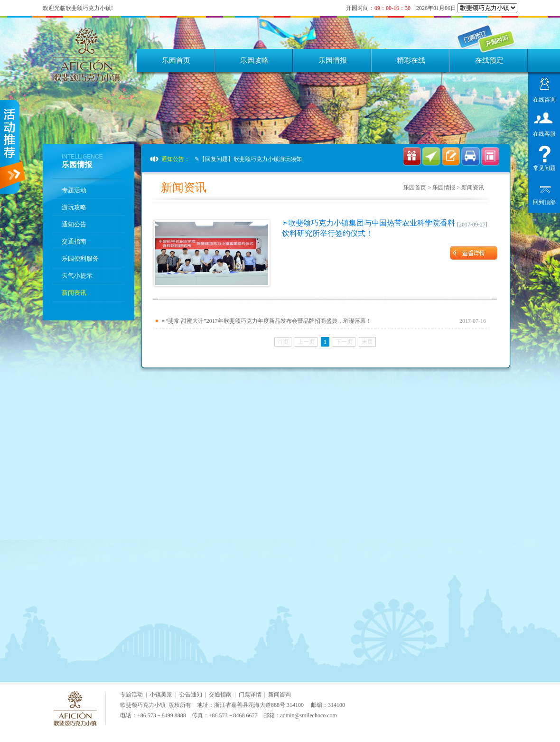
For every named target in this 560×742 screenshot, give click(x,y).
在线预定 (489, 60)
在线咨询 (544, 99)
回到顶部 (544, 201)
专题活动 (74, 190)
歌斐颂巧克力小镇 (143, 705)
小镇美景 (161, 695)
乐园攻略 (254, 60)
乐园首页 (176, 60)
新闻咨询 (280, 695)
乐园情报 (333, 60)
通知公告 (74, 224)
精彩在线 (411, 60)
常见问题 (544, 167)
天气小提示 (77, 276)
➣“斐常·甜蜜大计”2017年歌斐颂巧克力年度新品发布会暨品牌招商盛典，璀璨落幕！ (266, 321)
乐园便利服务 (80, 258)
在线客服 (544, 133)
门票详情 (250, 695)
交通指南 (74, 241)
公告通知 (191, 695)
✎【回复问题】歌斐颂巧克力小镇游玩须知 (248, 159)
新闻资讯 (74, 293)
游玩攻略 (74, 207)
